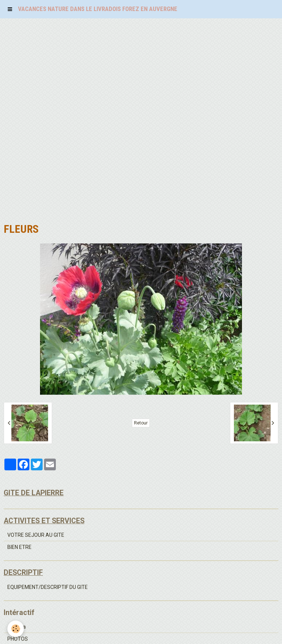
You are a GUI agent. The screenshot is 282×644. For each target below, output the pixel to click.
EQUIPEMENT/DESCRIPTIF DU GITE (48, 587)
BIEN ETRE (19, 547)
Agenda (17, 627)
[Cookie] (16, 629)
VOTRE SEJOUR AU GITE (36, 535)
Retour (141, 423)
